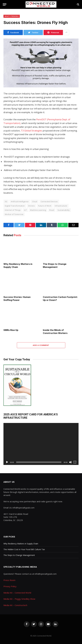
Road (52, 210)
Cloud (35, 201)
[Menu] (5, 4)
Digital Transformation (15, 206)
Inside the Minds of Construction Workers (55, 332)
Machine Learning (38, 210)
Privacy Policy (10, 586)
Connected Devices (49, 201)
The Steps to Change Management (55, 266)
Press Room (9, 580)
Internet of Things (13, 210)
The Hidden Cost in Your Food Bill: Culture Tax (24, 549)
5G (6, 201)
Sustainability (64, 210)
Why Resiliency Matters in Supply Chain (18, 266)
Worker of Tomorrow (14, 214)
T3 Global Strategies (31, 131)
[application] (41, 444)
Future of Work (45, 206)
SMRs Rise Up (11, 330)
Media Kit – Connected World (17, 593)
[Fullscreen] (75, 462)
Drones (31, 206)
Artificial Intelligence (20, 201)
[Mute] (71, 462)
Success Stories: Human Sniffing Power (17, 299)
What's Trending (12, 16)
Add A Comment (41, 345)
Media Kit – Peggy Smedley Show (19, 599)
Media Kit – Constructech (15, 605)
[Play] (7, 462)
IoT (25, 210)
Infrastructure (61, 206)
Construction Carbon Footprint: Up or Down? (60, 299)
